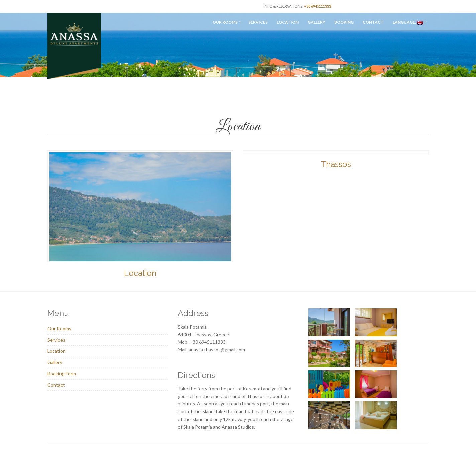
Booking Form (62, 374)
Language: (408, 22)
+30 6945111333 (317, 6)
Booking (344, 22)
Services (258, 22)
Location (288, 22)
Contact (373, 22)
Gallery (316, 22)
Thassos (336, 164)
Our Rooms (225, 22)
